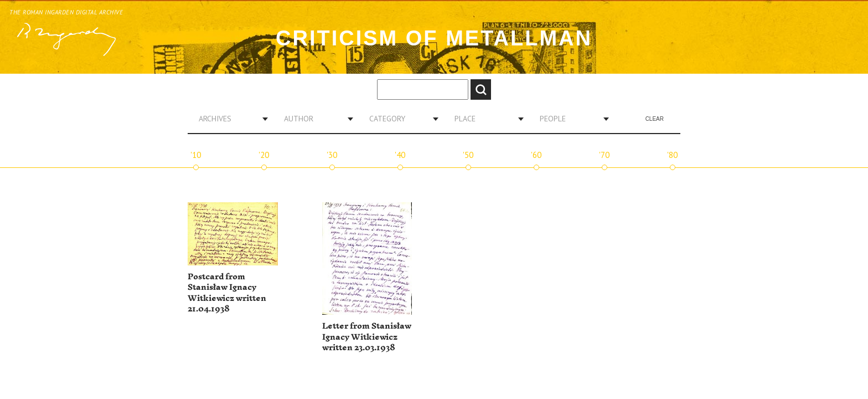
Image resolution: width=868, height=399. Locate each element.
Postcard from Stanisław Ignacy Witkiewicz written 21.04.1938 (227, 293)
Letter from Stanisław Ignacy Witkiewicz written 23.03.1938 (367, 337)
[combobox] (229, 119)
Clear (655, 119)
